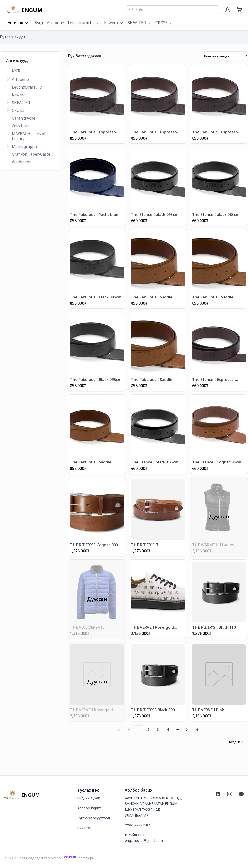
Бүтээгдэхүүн (13, 37)
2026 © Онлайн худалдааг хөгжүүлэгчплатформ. (50, 858)
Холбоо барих (89, 808)
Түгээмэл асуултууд (94, 818)
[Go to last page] (197, 730)
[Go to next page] (187, 730)
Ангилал (18, 23)
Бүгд (39, 23)
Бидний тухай (89, 798)
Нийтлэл (84, 828)
